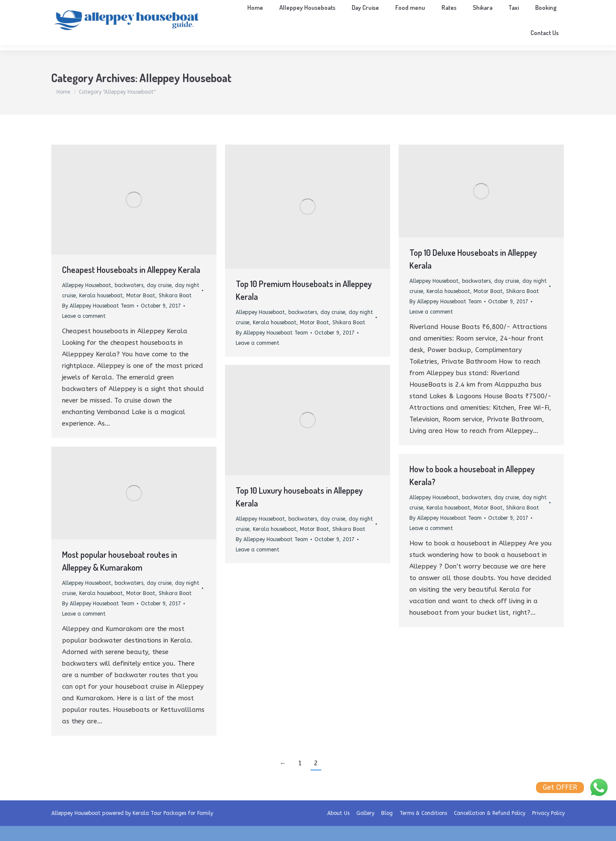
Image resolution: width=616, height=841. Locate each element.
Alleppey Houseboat (87, 300)
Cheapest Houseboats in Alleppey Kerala (131, 284)
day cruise (159, 300)
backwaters (129, 300)
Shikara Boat (175, 311)
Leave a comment (84, 331)
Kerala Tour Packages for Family (173, 828)
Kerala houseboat (101, 311)
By (98, 321)
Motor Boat (141, 311)
